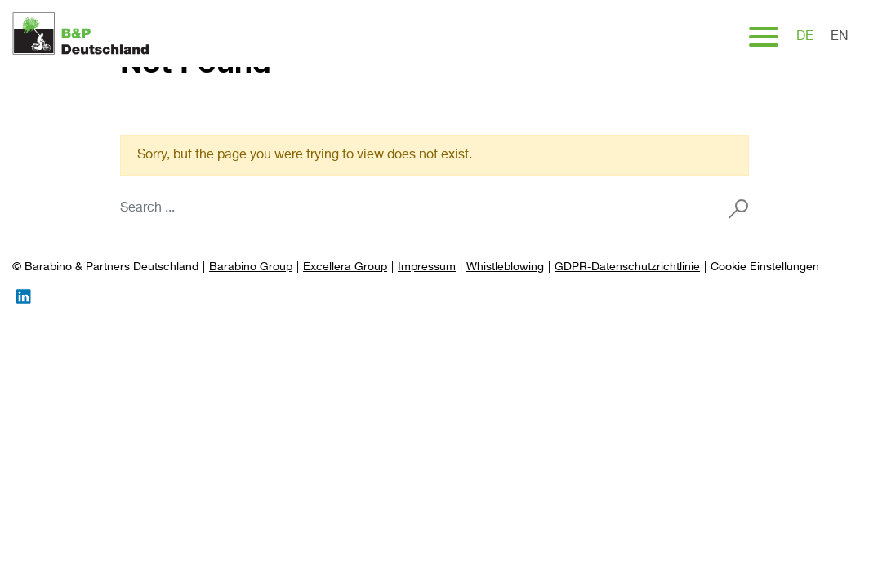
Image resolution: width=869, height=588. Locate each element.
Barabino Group (251, 267)
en (840, 37)
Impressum (427, 267)
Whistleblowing (505, 267)
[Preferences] (765, 267)
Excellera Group (345, 267)
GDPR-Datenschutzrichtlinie (627, 267)
